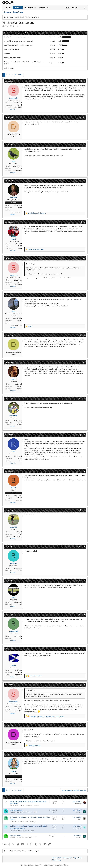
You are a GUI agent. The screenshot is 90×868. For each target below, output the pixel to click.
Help (75, 858)
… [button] (12, 75)
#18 (84, 685)
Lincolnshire (18, 107)
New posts (7, 12)
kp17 (80, 819)
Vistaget (13, 806)
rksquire (13, 837)
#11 (84, 435)
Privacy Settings (57, 860)
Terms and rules (57, 858)
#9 (84, 362)
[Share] (81, 81)
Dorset (20, 248)
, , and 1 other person (47, 716)
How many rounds (16, 810)
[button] (35, 8)
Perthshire (19, 675)
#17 (84, 649)
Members (42, 8)
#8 (84, 335)
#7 (84, 295)
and (37, 213)
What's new (29, 8)
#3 (84, 145)
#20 (84, 754)
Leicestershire (17, 170)
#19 (84, 725)
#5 (84, 222)
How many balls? (16, 835)
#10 (84, 399)
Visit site (13, 109)
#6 (84, 258)
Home (8, 8)
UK (21, 461)
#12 (84, 471)
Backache (13, 812)
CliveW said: (30, 690)
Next (20, 75)
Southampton (17, 536)
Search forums (18, 12)
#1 (84, 81)
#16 (84, 615)
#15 (84, 580)
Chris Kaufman (14, 821)
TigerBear (78, 803)
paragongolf (14, 830)
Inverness (19, 500)
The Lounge (28, 806)
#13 (84, 510)
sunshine (78, 812)
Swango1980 (8, 26)
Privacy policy (68, 858)
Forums (18, 8)
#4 (84, 181)
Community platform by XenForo (39, 865)
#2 (84, 117)
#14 (84, 547)
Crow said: (29, 264)
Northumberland (16, 212)
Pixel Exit (66, 865)
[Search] (84, 8)
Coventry (19, 425)
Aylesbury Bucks (17, 325)
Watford (19, 388)
